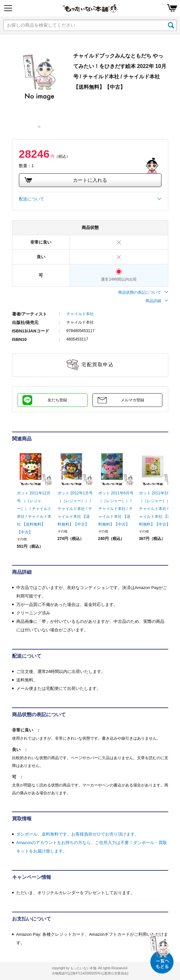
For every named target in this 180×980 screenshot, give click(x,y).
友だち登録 (57, 400)
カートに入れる (66, 180)
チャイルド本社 (80, 314)
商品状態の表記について (143, 292)
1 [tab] (40, 127)
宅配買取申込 (97, 364)
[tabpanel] (39, 78)
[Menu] (8, 8)
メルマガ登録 (132, 400)
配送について (90, 199)
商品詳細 (157, 301)
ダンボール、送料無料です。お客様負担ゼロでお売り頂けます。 (78, 834)
